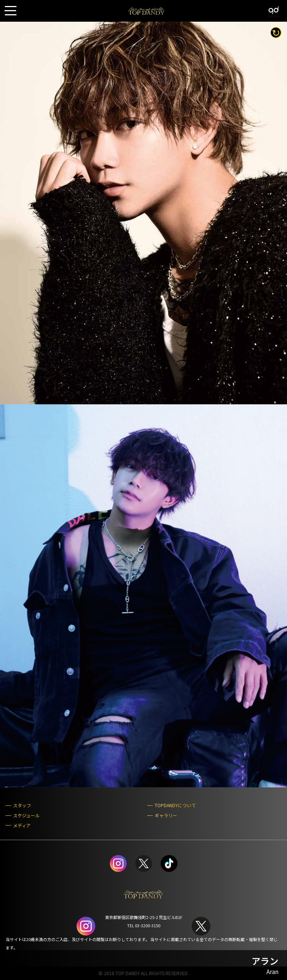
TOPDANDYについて (175, 805)
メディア (22, 826)
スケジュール (26, 815)
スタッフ (22, 805)
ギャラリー (166, 815)
